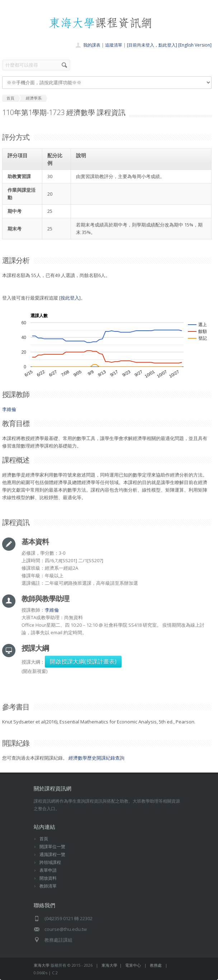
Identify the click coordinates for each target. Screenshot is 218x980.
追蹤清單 (114, 45)
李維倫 (9, 409)
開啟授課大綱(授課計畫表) (83, 661)
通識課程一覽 (52, 854)
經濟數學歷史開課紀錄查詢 (96, 758)
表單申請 (48, 870)
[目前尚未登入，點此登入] (152, 45)
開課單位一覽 (52, 847)
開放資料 (48, 878)
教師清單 (48, 886)
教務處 (156, 965)
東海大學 (42, 965)
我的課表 (92, 45)
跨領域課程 (50, 862)
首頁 (44, 839)
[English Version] (195, 45)
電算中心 (133, 965)
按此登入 (70, 298)
